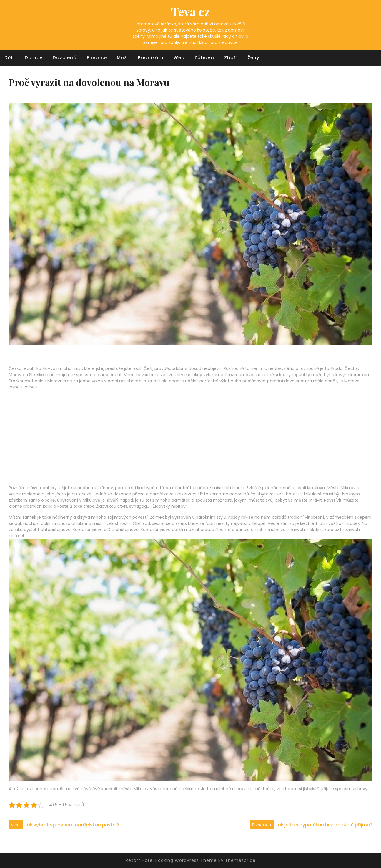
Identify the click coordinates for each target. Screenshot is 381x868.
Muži (122, 58)
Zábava (204, 58)
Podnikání (151, 58)
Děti (10, 58)
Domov (34, 58)
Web (179, 58)
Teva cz (190, 11)
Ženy (254, 58)
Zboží (231, 58)
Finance (97, 58)
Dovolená (65, 58)
